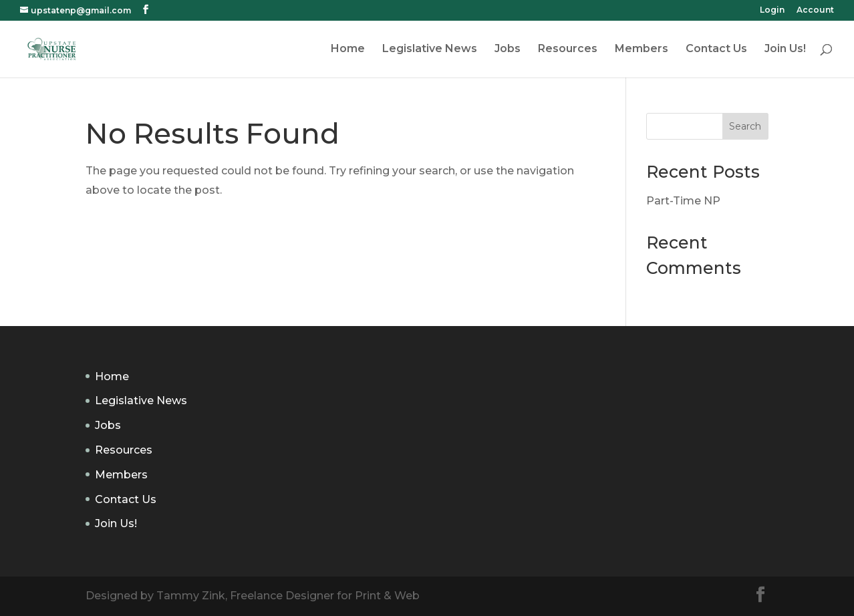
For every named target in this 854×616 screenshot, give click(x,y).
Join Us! (785, 49)
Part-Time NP (683, 201)
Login (772, 10)
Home (348, 49)
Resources (568, 49)
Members (642, 49)
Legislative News (430, 49)
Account (815, 10)
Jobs (508, 49)
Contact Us (716, 49)
